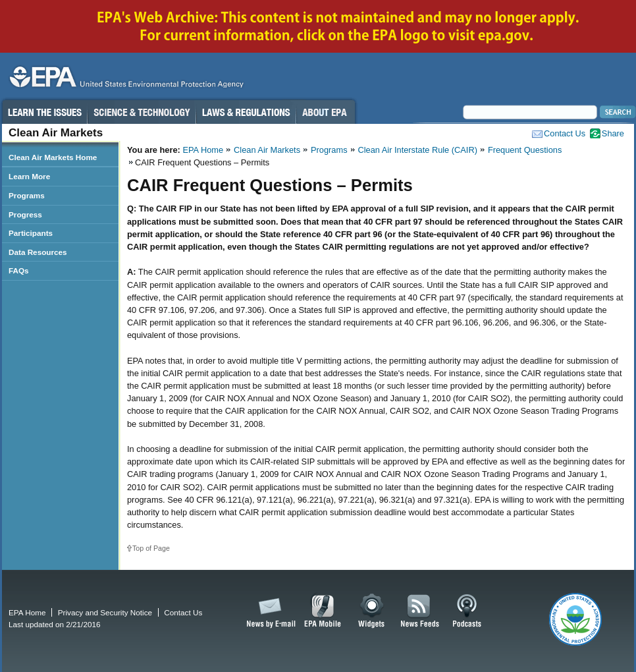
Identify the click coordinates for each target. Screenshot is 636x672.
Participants (31, 233)
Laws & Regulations (246, 112)
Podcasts (467, 611)
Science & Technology (142, 112)
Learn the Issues (44, 112)
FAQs (19, 270)
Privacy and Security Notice (105, 612)
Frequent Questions (525, 150)
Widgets (372, 611)
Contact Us (565, 133)
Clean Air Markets (267, 150)
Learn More (29, 176)
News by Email (269, 611)
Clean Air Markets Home (53, 157)
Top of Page (151, 548)
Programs (329, 150)
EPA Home (203, 150)
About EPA (326, 112)
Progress (25, 214)
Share (613, 133)
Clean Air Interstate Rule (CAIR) (418, 150)
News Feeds (420, 611)
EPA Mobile (323, 611)
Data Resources (38, 252)
